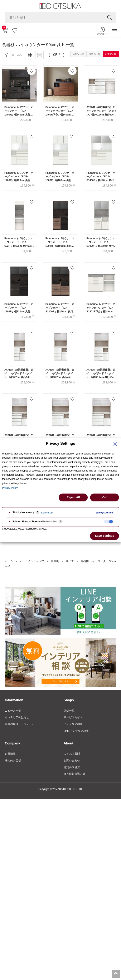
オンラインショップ (32, 561)
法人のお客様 (13, 761)
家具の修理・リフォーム (20, 724)
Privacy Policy (10, 488)
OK (105, 497)
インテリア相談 (73, 724)
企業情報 (10, 754)
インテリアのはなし (17, 717)
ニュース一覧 (13, 711)
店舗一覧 (69, 711)
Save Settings (105, 536)
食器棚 (55, 561)
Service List (47, 513)
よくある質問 (72, 754)
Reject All (73, 497)
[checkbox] (108, 522)
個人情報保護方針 (74, 774)
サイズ (70, 561)
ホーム (9, 561)
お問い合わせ (72, 761)
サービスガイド (73, 717)
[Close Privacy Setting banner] (115, 444)
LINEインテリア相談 (76, 731)
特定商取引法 (72, 767)
